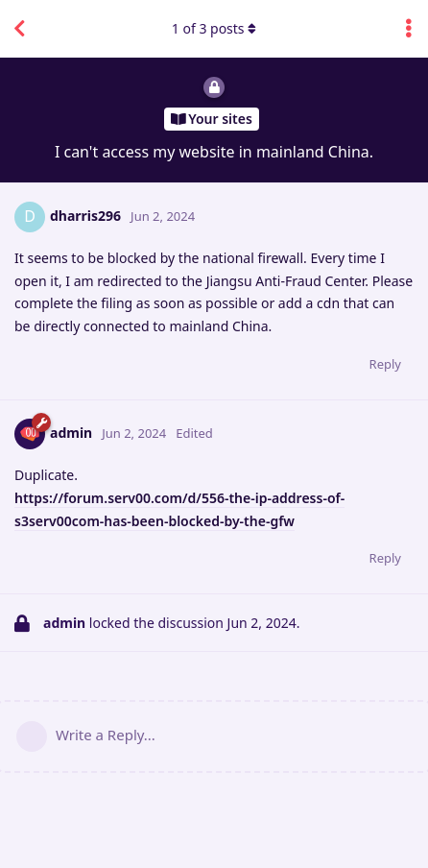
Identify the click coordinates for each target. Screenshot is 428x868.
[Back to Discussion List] (19, 29)
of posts (214, 28)
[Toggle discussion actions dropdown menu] (409, 29)
